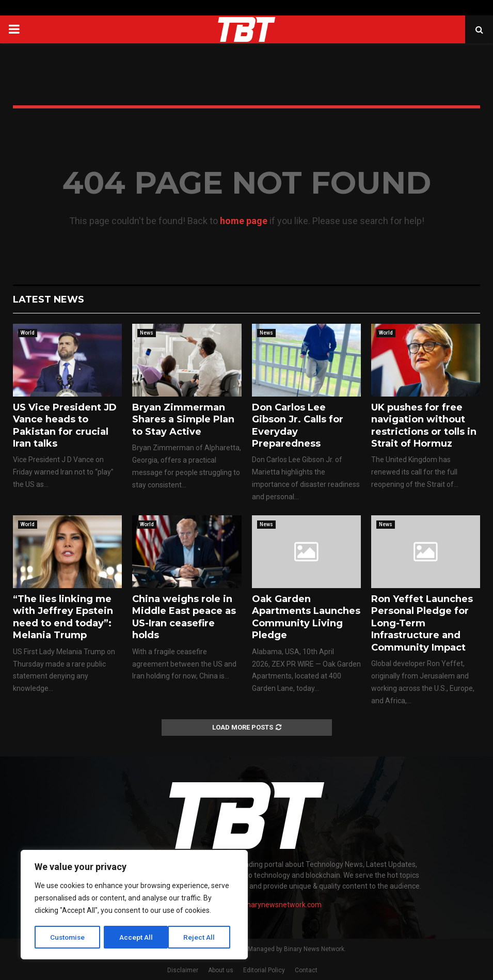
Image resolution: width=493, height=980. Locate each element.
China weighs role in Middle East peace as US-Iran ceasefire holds (184, 617)
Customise (68, 937)
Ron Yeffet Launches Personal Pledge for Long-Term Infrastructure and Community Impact (422, 623)
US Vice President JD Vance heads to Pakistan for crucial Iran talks (65, 425)
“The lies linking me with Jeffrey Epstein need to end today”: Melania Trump (63, 617)
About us (221, 970)
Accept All (202, 937)
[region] (134, 905)
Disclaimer (183, 970)
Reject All (136, 937)
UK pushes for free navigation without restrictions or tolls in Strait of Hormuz (424, 425)
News (147, 333)
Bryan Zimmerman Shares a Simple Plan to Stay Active (183, 420)
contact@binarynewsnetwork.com (266, 905)
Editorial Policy (264, 970)
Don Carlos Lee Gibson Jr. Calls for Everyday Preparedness (298, 425)
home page (244, 221)
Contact (306, 970)
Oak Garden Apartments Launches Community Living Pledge (306, 617)
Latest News (49, 299)
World (28, 333)
